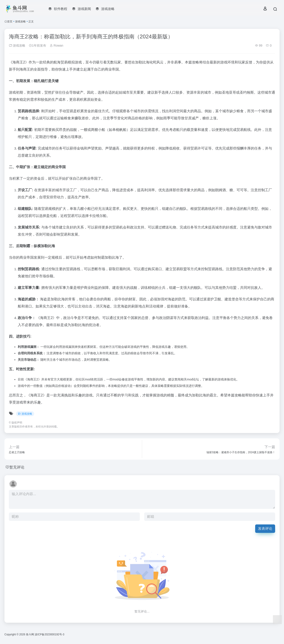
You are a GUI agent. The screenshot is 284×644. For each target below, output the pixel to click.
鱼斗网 (30, 634)
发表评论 (265, 529)
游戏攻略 (20, 22)
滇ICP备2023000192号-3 (49, 634)
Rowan (56, 45)
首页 (10, 22)
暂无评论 (17, 467)
